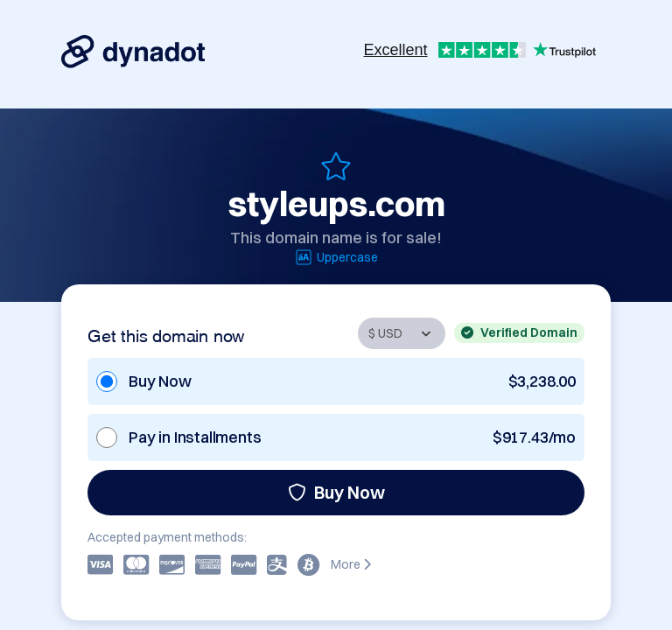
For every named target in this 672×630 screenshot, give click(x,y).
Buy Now (336, 492)
